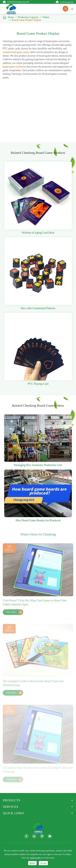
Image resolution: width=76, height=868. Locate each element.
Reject (32, 863)
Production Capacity (28, 17)
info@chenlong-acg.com (18, 2)
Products (12, 800)
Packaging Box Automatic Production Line (38, 465)
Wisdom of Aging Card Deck (38, 233)
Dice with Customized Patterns (38, 308)
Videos (46, 17)
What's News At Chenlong (38, 535)
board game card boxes (14, 67)
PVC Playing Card (38, 384)
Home (11, 17)
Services (11, 807)
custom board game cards (16, 52)
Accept (43, 863)
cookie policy (36, 858)
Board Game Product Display (26, 20)
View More (14, 614)
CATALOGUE (67, 2)
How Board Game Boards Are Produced (38, 520)
